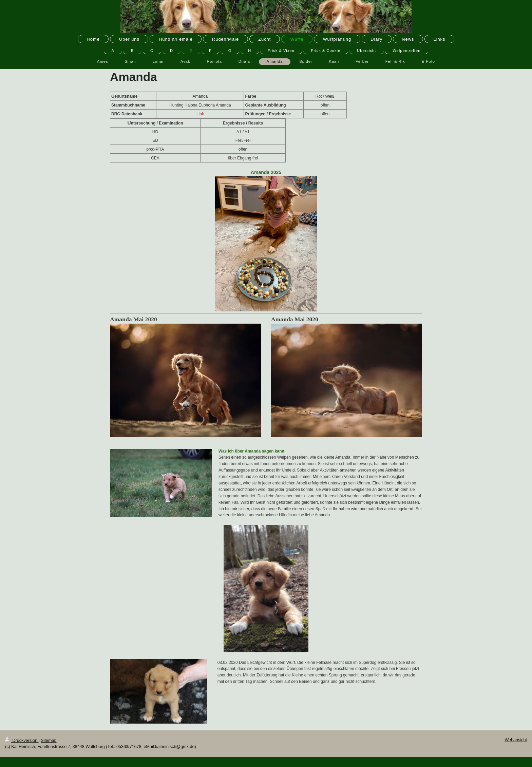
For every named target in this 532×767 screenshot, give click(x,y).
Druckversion (22, 741)
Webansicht (516, 740)
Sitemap (49, 741)
